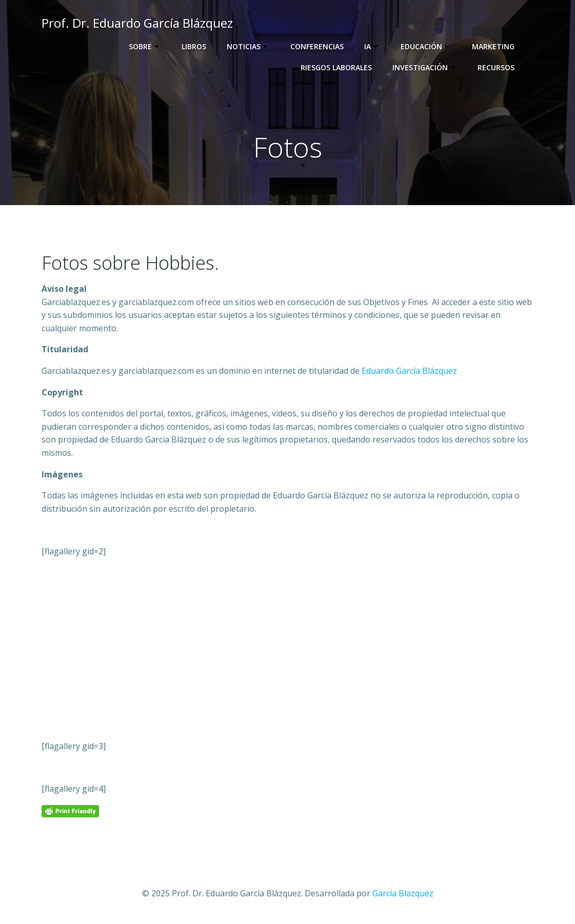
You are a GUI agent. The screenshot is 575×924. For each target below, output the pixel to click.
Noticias (248, 46)
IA (372, 46)
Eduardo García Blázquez (409, 371)
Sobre (145, 46)
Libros (194, 46)
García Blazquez (403, 893)
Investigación (425, 67)
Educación (426, 46)
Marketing (498, 46)
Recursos (501, 67)
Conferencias (317, 46)
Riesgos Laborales (336, 67)
